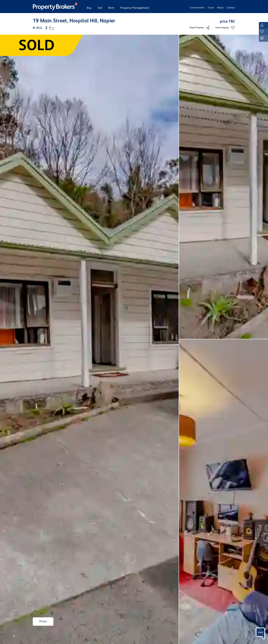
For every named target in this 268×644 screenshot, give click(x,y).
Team (211, 8)
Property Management (135, 8)
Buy (89, 8)
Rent (111, 8)
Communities (197, 8)
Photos (43, 621)
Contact (231, 8)
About (220, 8)
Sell (100, 8)
